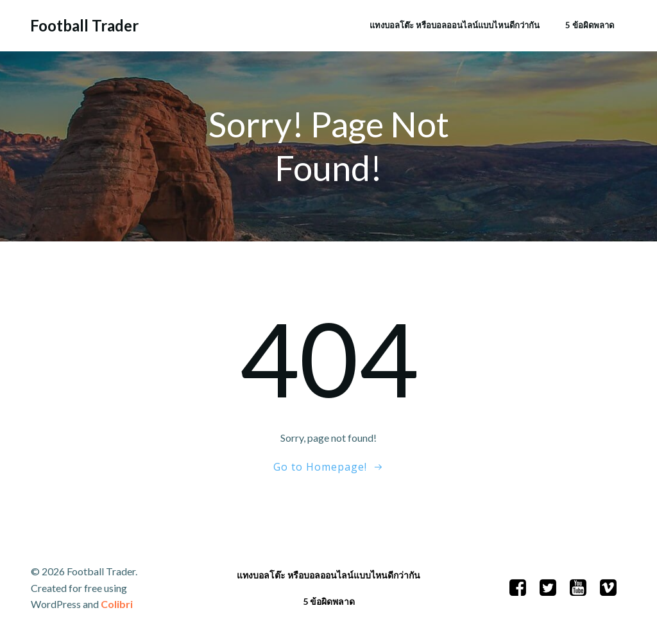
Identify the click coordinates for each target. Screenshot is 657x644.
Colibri (117, 604)
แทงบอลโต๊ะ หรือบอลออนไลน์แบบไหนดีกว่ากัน (455, 25)
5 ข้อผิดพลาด (590, 25)
